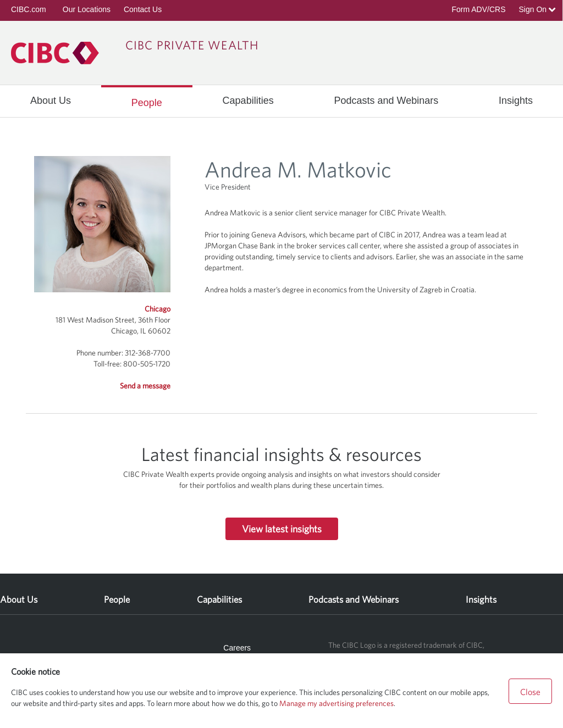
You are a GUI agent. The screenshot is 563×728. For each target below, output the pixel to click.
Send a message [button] (145, 386)
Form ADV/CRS (478, 9)
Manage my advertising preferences (336, 703)
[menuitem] (51, 101)
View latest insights (282, 529)
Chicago (158, 309)
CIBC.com (29, 9)
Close (530, 692)
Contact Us (143, 9)
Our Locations (87, 9)
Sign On (537, 9)
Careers (237, 648)
